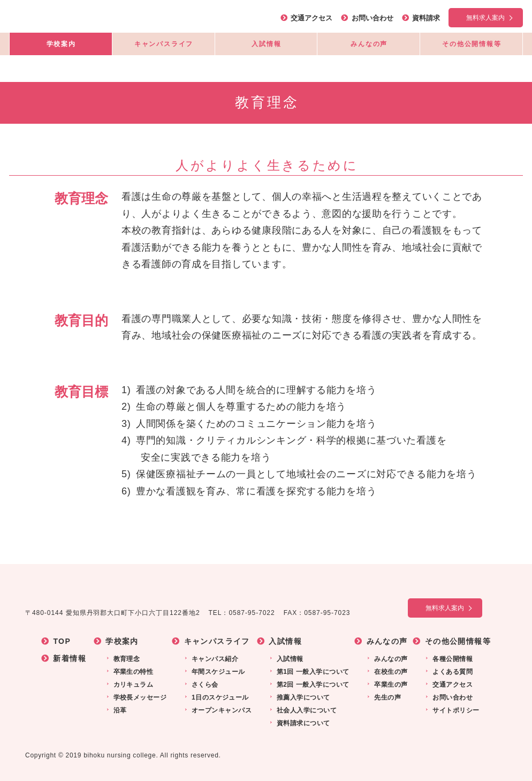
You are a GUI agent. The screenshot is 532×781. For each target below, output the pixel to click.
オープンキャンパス (221, 710)
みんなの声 (369, 44)
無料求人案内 (485, 18)
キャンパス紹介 (214, 659)
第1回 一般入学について (312, 672)
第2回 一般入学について (312, 685)
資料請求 (426, 18)
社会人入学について (306, 710)
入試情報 (266, 44)
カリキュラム (132, 685)
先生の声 (386, 697)
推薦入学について (302, 697)
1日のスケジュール (219, 697)
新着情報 (70, 658)
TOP (62, 641)
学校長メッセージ (139, 697)
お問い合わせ (373, 18)
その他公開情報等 (472, 44)
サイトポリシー (455, 710)
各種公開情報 (451, 659)
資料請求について (302, 723)
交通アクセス (311, 18)
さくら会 (204, 685)
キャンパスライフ (164, 44)
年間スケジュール (217, 672)
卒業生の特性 (132, 672)
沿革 (119, 710)
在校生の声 (390, 672)
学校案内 (61, 44)
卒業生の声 (390, 685)
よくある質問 (451, 672)
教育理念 (126, 659)
